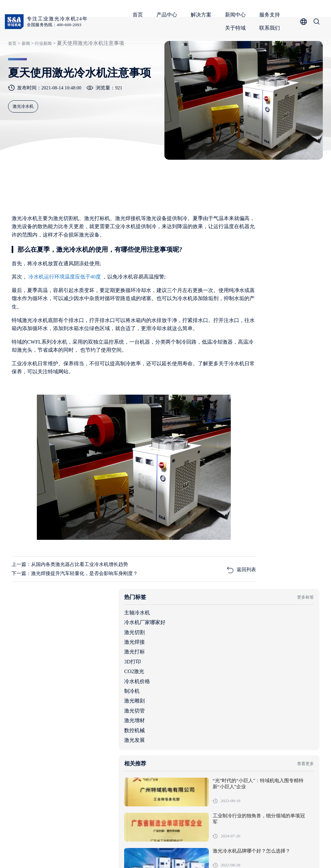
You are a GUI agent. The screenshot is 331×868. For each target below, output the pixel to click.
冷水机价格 (232, 328)
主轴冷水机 (232, 260)
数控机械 (230, 377)
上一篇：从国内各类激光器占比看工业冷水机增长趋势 (75, 602)
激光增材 (230, 367)
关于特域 (237, 28)
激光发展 (230, 387)
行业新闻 (43, 69)
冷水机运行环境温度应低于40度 (67, 308)
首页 (139, 15)
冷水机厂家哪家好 (240, 269)
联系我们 (271, 28)
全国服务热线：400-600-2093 (57, 25)
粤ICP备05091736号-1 (144, 853)
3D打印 (228, 309)
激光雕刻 (230, 348)
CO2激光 (229, 318)
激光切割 (230, 279)
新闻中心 (237, 15)
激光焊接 (230, 289)
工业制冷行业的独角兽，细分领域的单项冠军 (287, 473)
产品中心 (168, 15)
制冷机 (227, 338)
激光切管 (230, 358)
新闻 (25, 69)
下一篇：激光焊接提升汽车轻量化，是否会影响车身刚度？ (80, 611)
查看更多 (301, 414)
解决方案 (203, 15)
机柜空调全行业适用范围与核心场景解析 (263, 732)
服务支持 (271, 15)
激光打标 (230, 299)
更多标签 (301, 244)
